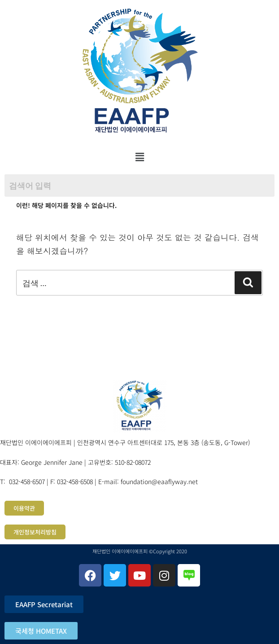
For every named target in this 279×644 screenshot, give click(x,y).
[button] (139, 157)
